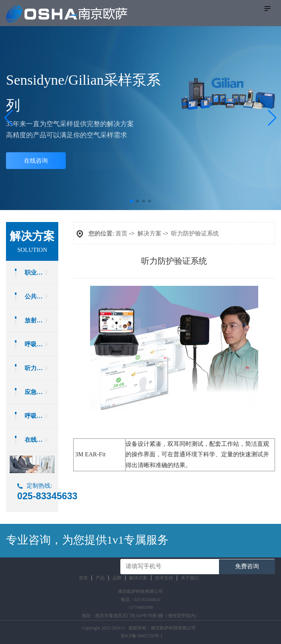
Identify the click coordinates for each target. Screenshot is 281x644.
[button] (272, 118)
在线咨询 (36, 161)
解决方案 (149, 233)
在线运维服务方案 (41, 440)
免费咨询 (247, 566)
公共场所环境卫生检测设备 (41, 296)
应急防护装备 (41, 392)
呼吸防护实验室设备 (41, 416)
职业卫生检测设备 (41, 273)
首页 (121, 233)
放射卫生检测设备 (41, 320)
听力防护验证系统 (41, 368)
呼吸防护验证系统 (41, 344)
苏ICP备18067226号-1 (142, 636)
